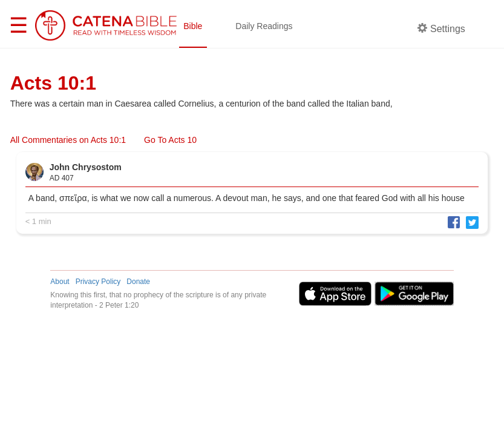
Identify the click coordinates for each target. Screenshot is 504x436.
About (60, 282)
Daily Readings (264, 26)
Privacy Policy (98, 282)
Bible (193, 26)
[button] (451, 222)
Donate (138, 282)
